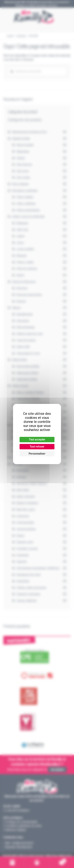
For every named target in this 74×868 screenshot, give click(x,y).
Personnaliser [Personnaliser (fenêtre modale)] (37, 454)
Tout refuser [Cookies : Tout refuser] (37, 447)
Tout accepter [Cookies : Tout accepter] (37, 439)
